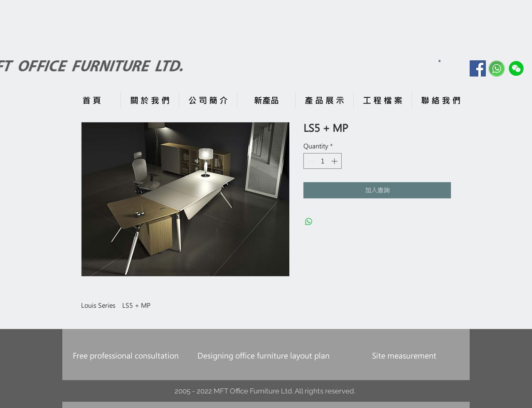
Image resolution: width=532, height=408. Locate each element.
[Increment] (335, 161)
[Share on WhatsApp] (309, 222)
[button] (440, 61)
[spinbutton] (323, 161)
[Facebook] (478, 68)
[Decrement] (310, 161)
